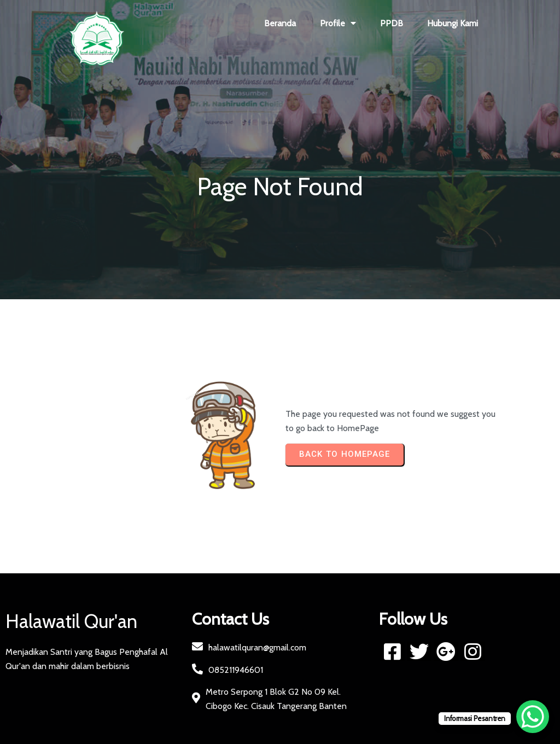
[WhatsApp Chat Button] (533, 717)
